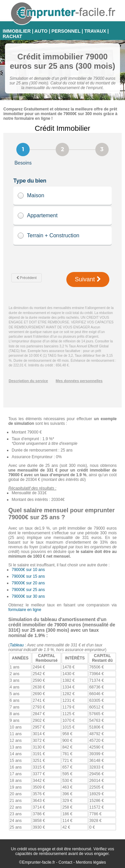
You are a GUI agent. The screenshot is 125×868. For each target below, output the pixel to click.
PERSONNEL (66, 31)
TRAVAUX (95, 31)
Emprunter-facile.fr (38, 862)
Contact (65, 862)
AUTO (41, 31)
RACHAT (12, 36)
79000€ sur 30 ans (28, 596)
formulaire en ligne (25, 610)
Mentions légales (91, 862)
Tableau (17, 645)
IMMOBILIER (17, 31)
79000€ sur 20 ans (28, 583)
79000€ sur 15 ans (28, 576)
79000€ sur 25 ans (28, 590)
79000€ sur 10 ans (28, 570)
